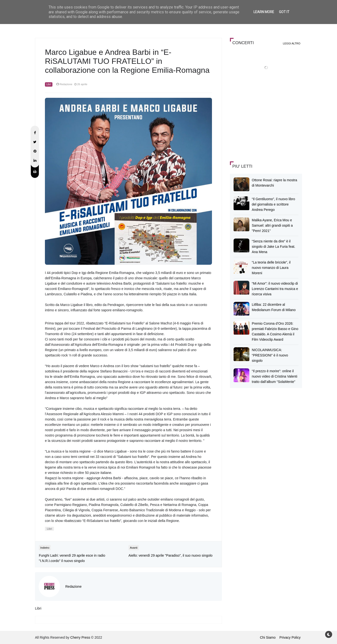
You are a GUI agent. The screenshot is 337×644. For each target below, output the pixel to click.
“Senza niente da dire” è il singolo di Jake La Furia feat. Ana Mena (274, 247)
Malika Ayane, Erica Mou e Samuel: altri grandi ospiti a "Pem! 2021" (272, 225)
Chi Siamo (268, 637)
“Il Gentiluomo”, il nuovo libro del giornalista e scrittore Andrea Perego (273, 204)
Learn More (264, 12)
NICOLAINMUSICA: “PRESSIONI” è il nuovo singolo (270, 355)
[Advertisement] (266, 122)
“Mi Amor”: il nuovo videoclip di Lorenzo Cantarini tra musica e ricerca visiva (275, 289)
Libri (49, 84)
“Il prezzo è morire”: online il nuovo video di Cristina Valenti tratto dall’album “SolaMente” (274, 376)
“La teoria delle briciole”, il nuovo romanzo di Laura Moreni (271, 268)
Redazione (73, 586)
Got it (284, 12)
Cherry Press (80, 637)
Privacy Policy (290, 637)
